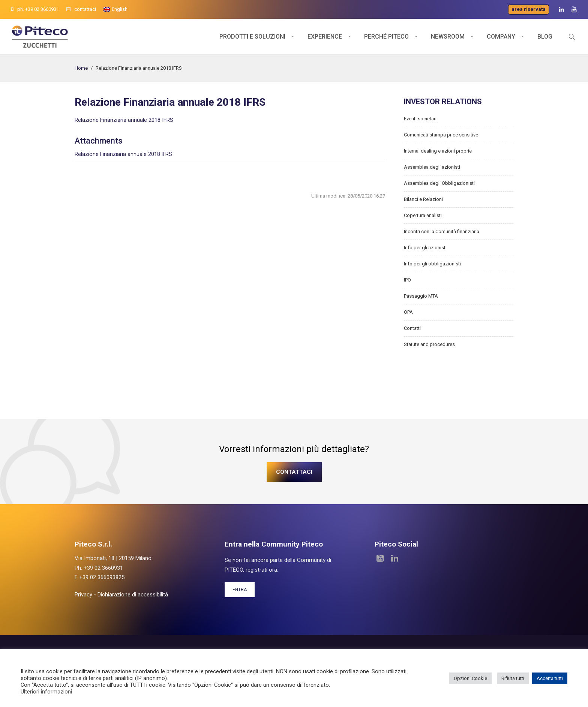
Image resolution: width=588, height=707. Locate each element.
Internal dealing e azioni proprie (438, 151)
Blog (545, 37)
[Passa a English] (115, 9)
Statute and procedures (429, 344)
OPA (408, 312)
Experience (325, 37)
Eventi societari (420, 119)
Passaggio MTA (421, 296)
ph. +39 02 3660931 (35, 9)
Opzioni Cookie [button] (470, 678)
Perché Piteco (386, 37)
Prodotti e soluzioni (252, 37)
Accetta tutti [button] (550, 678)
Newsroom (448, 37)
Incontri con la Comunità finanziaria (442, 231)
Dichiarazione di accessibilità (133, 595)
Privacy (83, 595)
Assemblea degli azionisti (432, 167)
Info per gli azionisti (425, 248)
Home (81, 68)
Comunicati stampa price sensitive (441, 135)
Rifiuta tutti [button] (513, 678)
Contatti (412, 328)
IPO (407, 280)
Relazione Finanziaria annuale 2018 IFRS (124, 120)
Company (501, 37)
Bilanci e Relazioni (423, 199)
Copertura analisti (423, 215)
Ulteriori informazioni (46, 692)
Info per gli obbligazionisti (432, 264)
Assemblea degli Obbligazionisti (439, 183)
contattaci (81, 9)
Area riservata (529, 9)
